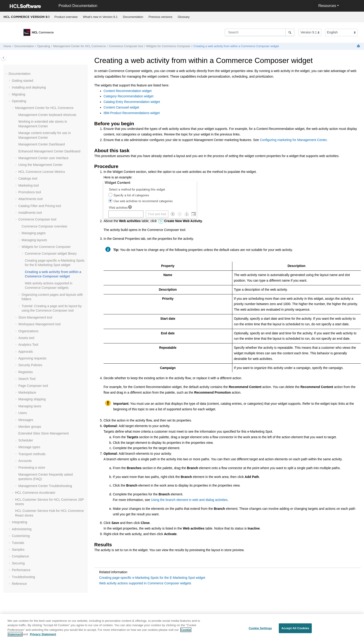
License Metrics (42, 172)
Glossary (184, 17)
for (79, 46)
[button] (7, 74)
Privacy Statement (43, 637)
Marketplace (27, 392)
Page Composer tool (33, 386)
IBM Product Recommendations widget (132, 113)
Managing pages (34, 233)
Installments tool (30, 213)
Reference (19, 584)
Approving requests (32, 358)
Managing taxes (30, 406)
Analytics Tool (28, 345)
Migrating (19, 94)
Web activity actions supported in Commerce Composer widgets (145, 583)
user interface (43, 158)
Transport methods (32, 454)
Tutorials (18, 543)
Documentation (133, 17)
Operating (44, 46)
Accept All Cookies (295, 631)
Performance (21, 570)
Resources (327, 6)
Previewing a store (32, 468)
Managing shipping (32, 399)
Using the (41, 165)
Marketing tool (29, 185)
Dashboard (42, 144)
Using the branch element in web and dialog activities (189, 500)
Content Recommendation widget (128, 91)
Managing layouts (34, 240)
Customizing (21, 536)
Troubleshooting (45, 486)
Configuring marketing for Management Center (293, 140)
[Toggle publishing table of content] (4, 58)
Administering (22, 529)
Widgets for (168, 46)
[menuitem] (66, 17)
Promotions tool (30, 192)
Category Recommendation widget (128, 96)
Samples (18, 550)
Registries (26, 372)
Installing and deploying (29, 87)
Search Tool (27, 379)
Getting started (23, 81)
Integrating (19, 522)
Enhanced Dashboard (49, 151)
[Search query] (260, 32)
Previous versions (161, 17)
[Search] (290, 32)
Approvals (26, 352)
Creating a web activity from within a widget (236, 46)
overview (44, 226)
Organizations (28, 331)
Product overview (66, 17)
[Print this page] (359, 46)
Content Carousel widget (121, 107)
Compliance (20, 556)
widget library (51, 254)
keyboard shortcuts (47, 115)
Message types (29, 447)
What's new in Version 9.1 (100, 17)
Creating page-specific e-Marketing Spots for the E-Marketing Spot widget (152, 578)
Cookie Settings (260, 631)
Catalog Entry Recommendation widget (132, 102)
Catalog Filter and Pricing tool (40, 206)
